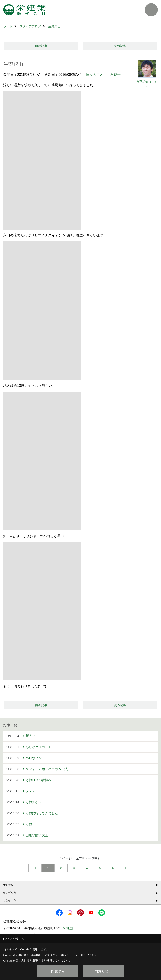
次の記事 (120, 46)
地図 (70, 928)
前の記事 (41, 46)
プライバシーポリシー (58, 955)
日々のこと (95, 75)
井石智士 (114, 75)
